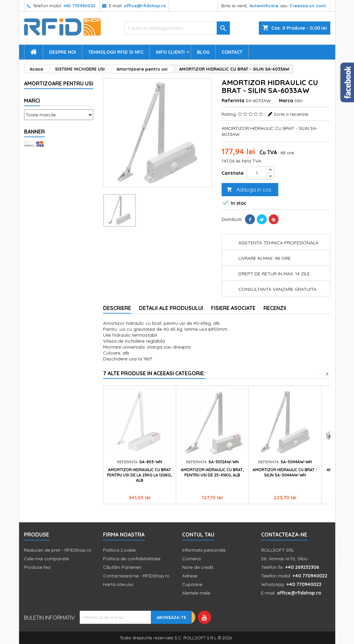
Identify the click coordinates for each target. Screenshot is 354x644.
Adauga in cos (249, 190)
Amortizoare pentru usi (59, 83)
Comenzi (192, 559)
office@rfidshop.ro (145, 6)
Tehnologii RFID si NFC (116, 52)
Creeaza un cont (308, 6)
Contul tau (198, 535)
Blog (203, 52)
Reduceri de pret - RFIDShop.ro (58, 550)
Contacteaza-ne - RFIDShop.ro (136, 576)
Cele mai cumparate (46, 559)
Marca (286, 101)
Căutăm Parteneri (122, 567)
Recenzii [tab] (275, 308)
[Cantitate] (257, 173)
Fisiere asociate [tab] (233, 308)
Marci (32, 101)
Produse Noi (37, 567)
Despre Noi (63, 52)
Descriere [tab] (117, 308)
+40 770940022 (79, 6)
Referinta (233, 101)
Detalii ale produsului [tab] (171, 308)
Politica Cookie (119, 550)
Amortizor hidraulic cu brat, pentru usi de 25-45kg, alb (212, 472)
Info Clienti (170, 52)
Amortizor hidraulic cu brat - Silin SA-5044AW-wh (285, 472)
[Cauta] (177, 28)
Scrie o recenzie (291, 114)
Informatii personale (204, 550)
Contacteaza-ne (284, 535)
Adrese (190, 576)
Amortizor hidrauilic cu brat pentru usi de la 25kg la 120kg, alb (139, 475)
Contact (232, 52)
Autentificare (264, 6)
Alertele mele (196, 593)
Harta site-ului (118, 584)
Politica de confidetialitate (132, 559)
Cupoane (192, 584)
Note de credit (198, 567)
